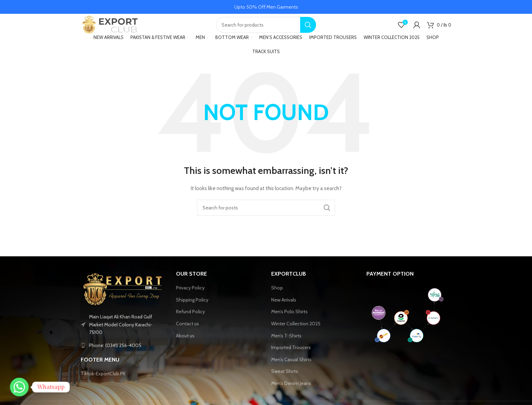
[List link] (123, 354)
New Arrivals (284, 309)
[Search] (266, 29)
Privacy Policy (190, 297)
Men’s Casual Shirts (291, 368)
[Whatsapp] (19, 387)
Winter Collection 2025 (296, 333)
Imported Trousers (291, 356)
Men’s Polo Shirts (289, 321)
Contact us (188, 333)
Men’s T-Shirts (286, 345)
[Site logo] (115, 29)
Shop (277, 297)
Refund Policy (190, 321)
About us (185, 345)
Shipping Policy (192, 309)
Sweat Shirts (285, 381)
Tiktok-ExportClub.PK (103, 383)
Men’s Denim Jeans (291, 392)
